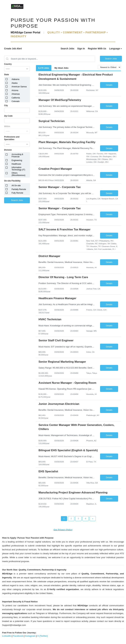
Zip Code (8, 116)
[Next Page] (93, 519)
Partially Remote (19, 189)
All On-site (16, 186)
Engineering (17, 160)
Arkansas (16, 94)
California (16, 98)
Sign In (81, 49)
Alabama (16, 79)
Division (8, 150)
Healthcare (16, 164)
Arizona (15, 90)
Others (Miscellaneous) (19, 174)
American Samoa (19, 87)
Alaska (15, 83)
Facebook (18, 636)
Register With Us (97, 49)
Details (109, 85)
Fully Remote (17, 193)
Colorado (16, 101)
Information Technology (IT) (18, 169)
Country (8, 64)
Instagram (30, 636)
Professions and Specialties (12, 138)
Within (7, 126)
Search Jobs (67, 49)
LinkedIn (7, 636)
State (6, 75)
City (6, 105)
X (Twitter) (42, 636)
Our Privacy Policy (63, 530)
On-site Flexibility (12, 181)
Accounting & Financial (17, 155)
